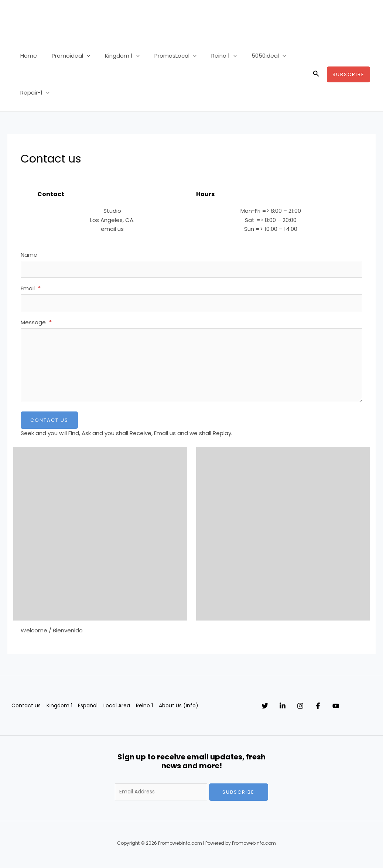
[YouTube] (365, 710)
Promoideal (65, 56)
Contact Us (49, 424)
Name (29, 255)
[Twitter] (265, 710)
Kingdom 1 (113, 56)
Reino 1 (207, 56)
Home (27, 56)
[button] (81, 56)
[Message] (191, 368)
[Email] (191, 305)
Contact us (25, 709)
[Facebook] (340, 710)
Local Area (120, 709)
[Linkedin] (290, 710)
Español (90, 709)
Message (36, 326)
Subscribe (238, 796)
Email (31, 290)
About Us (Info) (185, 709)
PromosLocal (163, 56)
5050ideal (248, 56)
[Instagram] (315, 710)
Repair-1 (33, 93)
